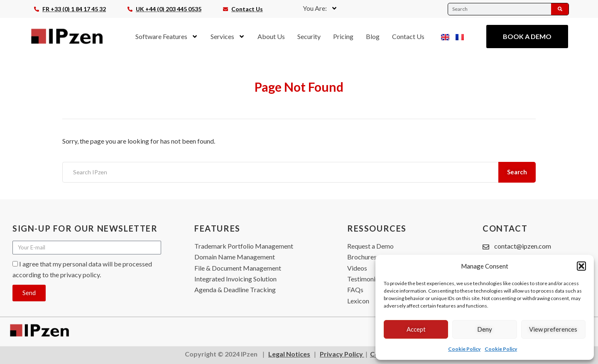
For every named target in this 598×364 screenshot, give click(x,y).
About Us (271, 36)
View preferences (553, 329)
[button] (581, 266)
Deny (485, 329)
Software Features (167, 37)
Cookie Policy (464, 349)
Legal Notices (289, 354)
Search (517, 172)
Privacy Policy (342, 354)
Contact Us (408, 36)
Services (228, 37)
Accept (416, 329)
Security (309, 36)
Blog (373, 36)
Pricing (343, 36)
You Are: (320, 8)
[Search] (560, 9)
